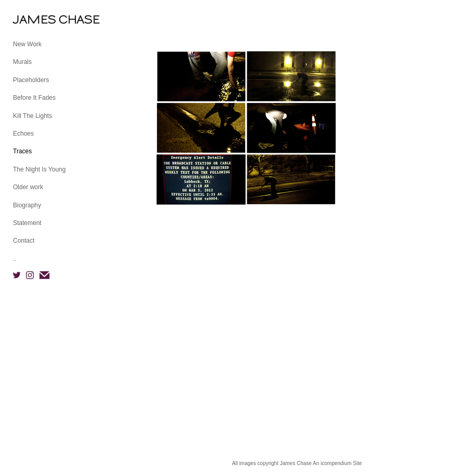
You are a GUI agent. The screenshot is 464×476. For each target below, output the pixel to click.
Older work (28, 187)
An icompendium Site (337, 463)
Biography (27, 205)
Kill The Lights (32, 116)
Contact (24, 241)
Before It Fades (34, 98)
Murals (22, 62)
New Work (27, 44)
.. (15, 259)
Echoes (23, 134)
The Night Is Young (39, 169)
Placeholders (31, 80)
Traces (22, 151)
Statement (27, 223)
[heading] (39, 19)
